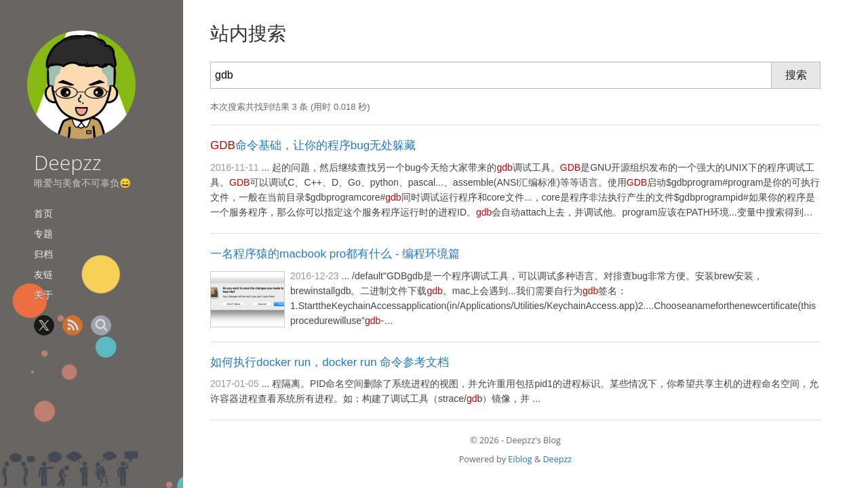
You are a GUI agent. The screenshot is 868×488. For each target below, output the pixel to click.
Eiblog (520, 459)
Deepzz (68, 162)
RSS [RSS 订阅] (73, 325)
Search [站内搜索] (101, 325)
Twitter (44, 325)
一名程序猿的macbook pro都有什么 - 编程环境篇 (335, 254)
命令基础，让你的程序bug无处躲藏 (313, 145)
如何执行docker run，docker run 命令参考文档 (330, 362)
